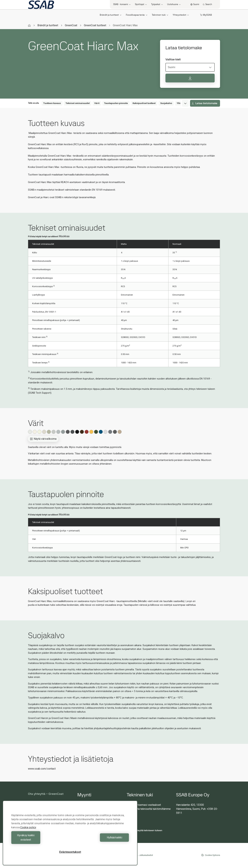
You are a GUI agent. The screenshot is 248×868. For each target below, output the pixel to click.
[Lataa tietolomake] (190, 78)
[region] (70, 835)
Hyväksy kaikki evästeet (40, 840)
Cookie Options (211, 855)
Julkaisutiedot (146, 855)
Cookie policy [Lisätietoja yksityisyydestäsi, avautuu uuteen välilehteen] (28, 832)
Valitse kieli (173, 59)
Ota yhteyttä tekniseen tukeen (144, 830)
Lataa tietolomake (204, 103)
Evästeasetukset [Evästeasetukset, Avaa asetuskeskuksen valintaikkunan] (70, 852)
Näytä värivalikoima (43, 439)
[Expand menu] (185, 103)
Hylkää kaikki (100, 840)
